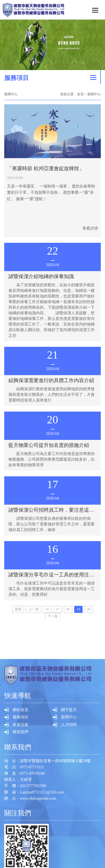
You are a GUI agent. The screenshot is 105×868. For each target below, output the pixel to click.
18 (68, 609)
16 (47, 609)
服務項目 (20, 848)
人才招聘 (69, 856)
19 (78, 609)
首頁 (80, 94)
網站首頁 (20, 841)
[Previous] (34, 609)
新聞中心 (69, 848)
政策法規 (20, 856)
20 (89, 609)
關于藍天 (69, 841)
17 (58, 609)
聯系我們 (20, 863)
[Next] (53, 616)
